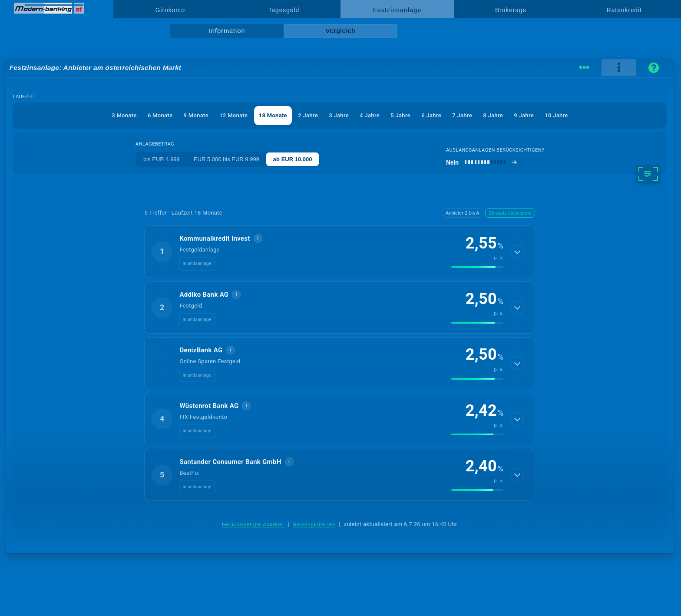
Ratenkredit (624, 10)
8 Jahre (493, 115)
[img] (477, 267)
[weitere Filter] (648, 174)
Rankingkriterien (314, 524)
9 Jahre (524, 115)
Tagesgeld (284, 10)
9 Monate (196, 115)
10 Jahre (556, 115)
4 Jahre (370, 115)
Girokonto (170, 10)
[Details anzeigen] (517, 252)
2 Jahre (308, 115)
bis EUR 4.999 (162, 159)
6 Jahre (431, 115)
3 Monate (124, 115)
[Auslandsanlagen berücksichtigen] (482, 162)
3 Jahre (339, 115)
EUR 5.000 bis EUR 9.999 (226, 159)
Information (227, 31)
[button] (340, 252)
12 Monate (233, 115)
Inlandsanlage (197, 263)
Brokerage (511, 10)
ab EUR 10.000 (293, 159)
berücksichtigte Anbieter (253, 524)
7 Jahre (462, 115)
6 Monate (160, 115)
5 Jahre (400, 115)
